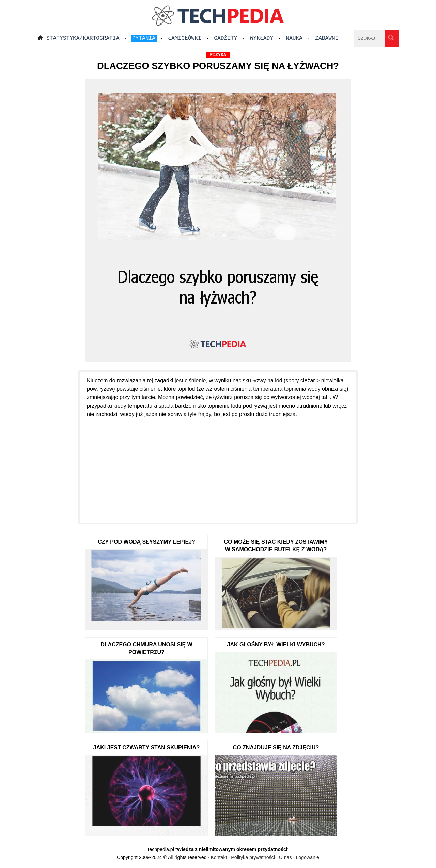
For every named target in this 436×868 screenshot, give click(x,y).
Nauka (294, 38)
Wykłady (262, 38)
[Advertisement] (218, 466)
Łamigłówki (185, 38)
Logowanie (307, 857)
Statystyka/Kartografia (83, 38)
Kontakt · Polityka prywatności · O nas (251, 857)
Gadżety (225, 38)
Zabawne (327, 38)
